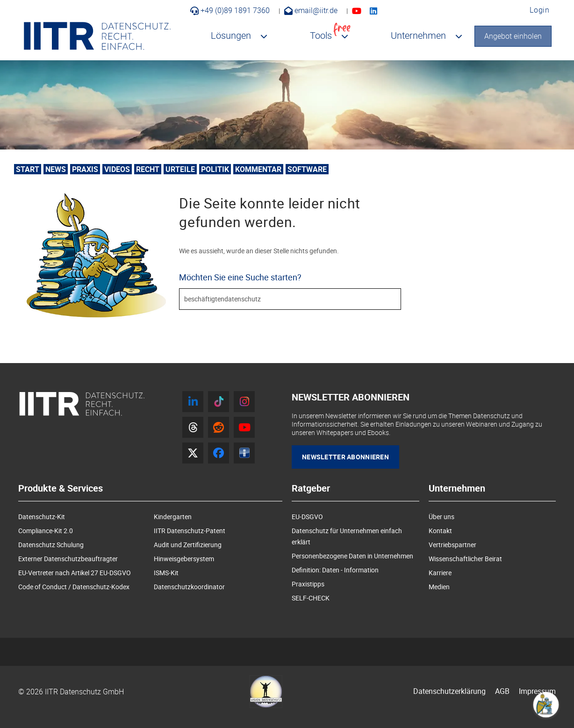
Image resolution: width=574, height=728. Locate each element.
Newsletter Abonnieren (345, 457)
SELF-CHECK (311, 598)
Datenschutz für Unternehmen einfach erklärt (347, 536)
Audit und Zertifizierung (188, 545)
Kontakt (440, 531)
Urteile (180, 169)
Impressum (537, 691)
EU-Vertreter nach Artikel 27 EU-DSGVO (75, 573)
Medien (439, 587)
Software (307, 169)
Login (540, 10)
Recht (148, 169)
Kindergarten (173, 517)
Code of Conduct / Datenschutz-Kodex (74, 587)
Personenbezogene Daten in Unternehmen (352, 556)
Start (28, 169)
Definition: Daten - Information (335, 570)
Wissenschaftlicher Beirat (465, 559)
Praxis (85, 169)
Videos (117, 169)
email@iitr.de (311, 10)
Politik (215, 169)
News (56, 169)
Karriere (440, 573)
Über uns (441, 517)
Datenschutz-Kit (42, 517)
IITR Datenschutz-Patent (190, 531)
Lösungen (231, 35)
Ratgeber (311, 489)
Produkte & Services (61, 489)
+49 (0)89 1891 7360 (230, 10)
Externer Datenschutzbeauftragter (68, 559)
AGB (502, 691)
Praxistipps (308, 584)
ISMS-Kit (166, 573)
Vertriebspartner (452, 545)
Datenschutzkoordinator (189, 587)
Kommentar (258, 169)
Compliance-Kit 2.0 (46, 531)
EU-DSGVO (307, 517)
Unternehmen (418, 35)
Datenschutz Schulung (51, 545)
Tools (330, 33)
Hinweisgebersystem (184, 559)
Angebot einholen (513, 36)
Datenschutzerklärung (449, 691)
